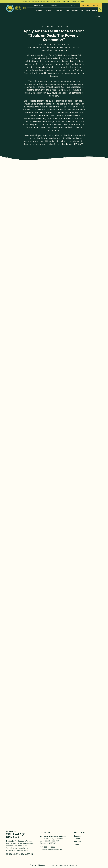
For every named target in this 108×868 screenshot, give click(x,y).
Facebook (78, 836)
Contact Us (38, 6)
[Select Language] (57, 6)
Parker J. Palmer (91, 11)
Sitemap (41, 865)
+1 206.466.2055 (49, 847)
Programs (49, 11)
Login (72, 6)
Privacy (33, 865)
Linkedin (78, 842)
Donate (97, 6)
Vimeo (77, 844)
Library (97, 17)
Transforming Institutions (75, 11)
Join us (86, 6)
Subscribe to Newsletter (19, 854)
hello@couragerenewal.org (52, 849)
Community (60, 11)
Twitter (77, 839)
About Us (39, 11)
